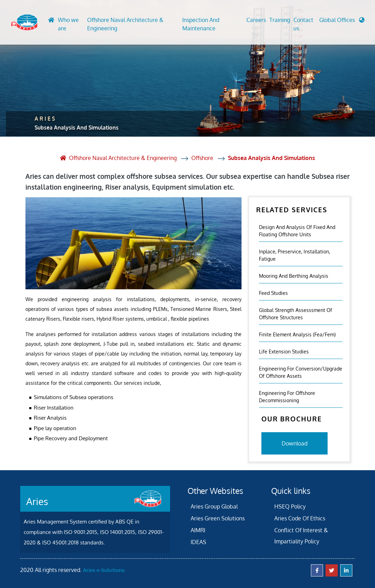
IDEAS (198, 542)
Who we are (68, 24)
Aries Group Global (214, 506)
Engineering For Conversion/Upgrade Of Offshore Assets (301, 372)
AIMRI (198, 530)
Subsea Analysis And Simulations (271, 158)
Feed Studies (273, 293)
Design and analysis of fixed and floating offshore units (297, 231)
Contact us (303, 24)
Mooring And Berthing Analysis (294, 276)
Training (280, 20)
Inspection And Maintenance (201, 24)
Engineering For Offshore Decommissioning (287, 397)
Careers (256, 20)
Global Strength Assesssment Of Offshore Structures (296, 314)
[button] (342, 22)
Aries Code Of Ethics (300, 518)
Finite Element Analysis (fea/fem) (297, 334)
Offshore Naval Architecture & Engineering (125, 24)
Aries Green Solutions (218, 518)
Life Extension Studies (284, 352)
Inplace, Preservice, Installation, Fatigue (294, 255)
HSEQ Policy (290, 506)
